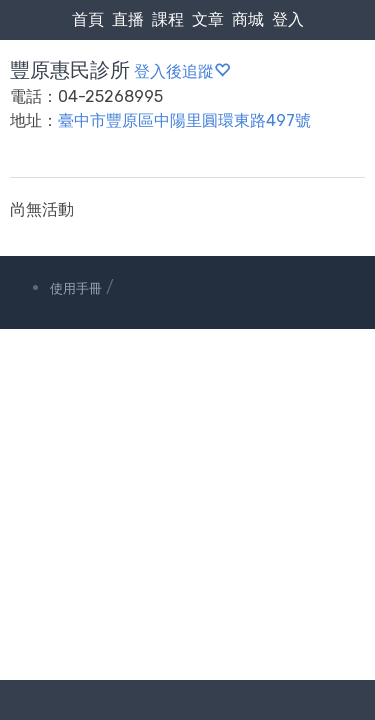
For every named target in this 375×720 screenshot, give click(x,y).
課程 (168, 19)
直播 (128, 19)
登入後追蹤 (182, 71)
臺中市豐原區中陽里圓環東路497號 (184, 120)
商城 (248, 19)
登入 (288, 19)
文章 (208, 19)
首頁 (88, 19)
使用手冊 (76, 288)
